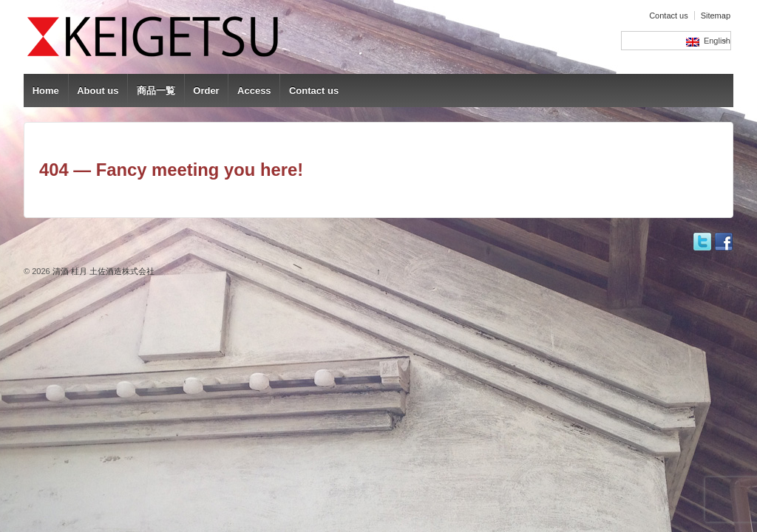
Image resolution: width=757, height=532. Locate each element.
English (708, 41)
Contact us (669, 16)
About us (98, 91)
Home (46, 91)
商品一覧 (156, 91)
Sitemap (716, 16)
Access (254, 91)
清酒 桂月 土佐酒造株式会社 (102, 271)
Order (206, 91)
